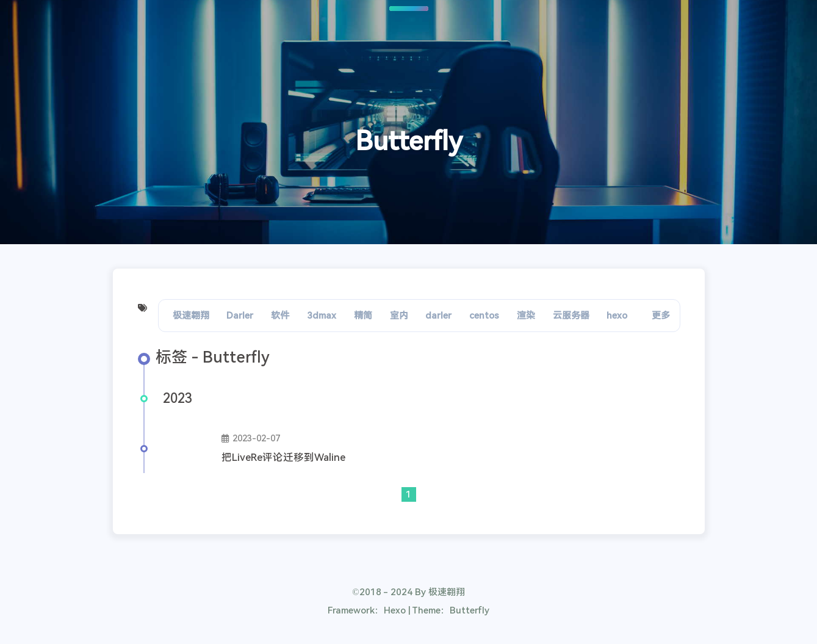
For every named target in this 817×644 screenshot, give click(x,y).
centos (484, 316)
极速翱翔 (191, 316)
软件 (280, 316)
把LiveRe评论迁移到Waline (283, 458)
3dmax (322, 316)
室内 (399, 316)
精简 (363, 316)
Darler (240, 316)
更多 (661, 316)
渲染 (526, 316)
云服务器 (571, 316)
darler (438, 316)
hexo (617, 316)
